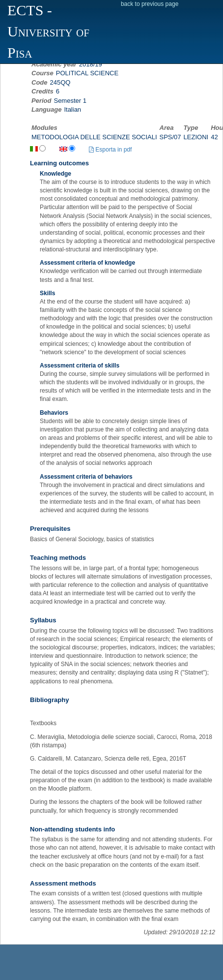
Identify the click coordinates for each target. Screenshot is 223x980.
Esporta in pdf (110, 150)
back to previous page (150, 4)
